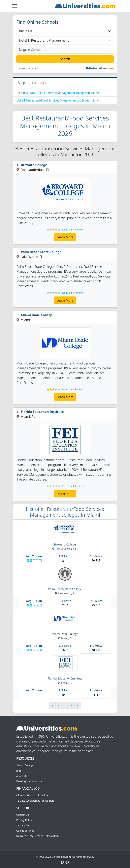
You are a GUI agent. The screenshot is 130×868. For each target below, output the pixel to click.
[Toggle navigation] (14, 6)
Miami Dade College (37, 315)
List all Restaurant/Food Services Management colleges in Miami (59, 100)
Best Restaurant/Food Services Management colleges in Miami (58, 93)
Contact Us (23, 815)
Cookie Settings (25, 831)
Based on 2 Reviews (72, 389)
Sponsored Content (27, 69)
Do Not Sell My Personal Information (37, 836)
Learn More (65, 237)
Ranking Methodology (29, 781)
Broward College (34, 165)
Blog (19, 771)
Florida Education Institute (42, 412)
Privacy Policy (24, 820)
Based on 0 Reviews (72, 230)
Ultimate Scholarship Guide (32, 795)
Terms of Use (24, 826)
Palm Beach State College (41, 252)
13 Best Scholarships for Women (35, 801)
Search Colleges (25, 765)
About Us (22, 776)
